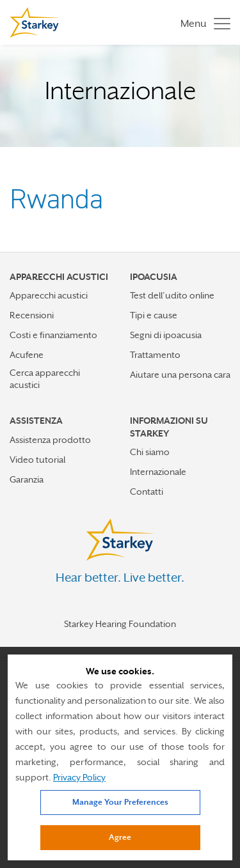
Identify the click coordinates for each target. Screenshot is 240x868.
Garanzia (27, 479)
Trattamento (155, 355)
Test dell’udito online (172, 295)
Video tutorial (37, 460)
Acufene (27, 355)
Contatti (147, 492)
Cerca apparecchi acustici (45, 379)
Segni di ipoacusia (166, 335)
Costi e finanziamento (53, 335)
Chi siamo (150, 452)
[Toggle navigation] (202, 23)
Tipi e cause (154, 315)
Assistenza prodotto (50, 440)
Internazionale (158, 472)
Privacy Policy (79, 777)
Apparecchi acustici (49, 295)
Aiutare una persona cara (180, 375)
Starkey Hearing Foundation (120, 624)
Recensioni (32, 315)
